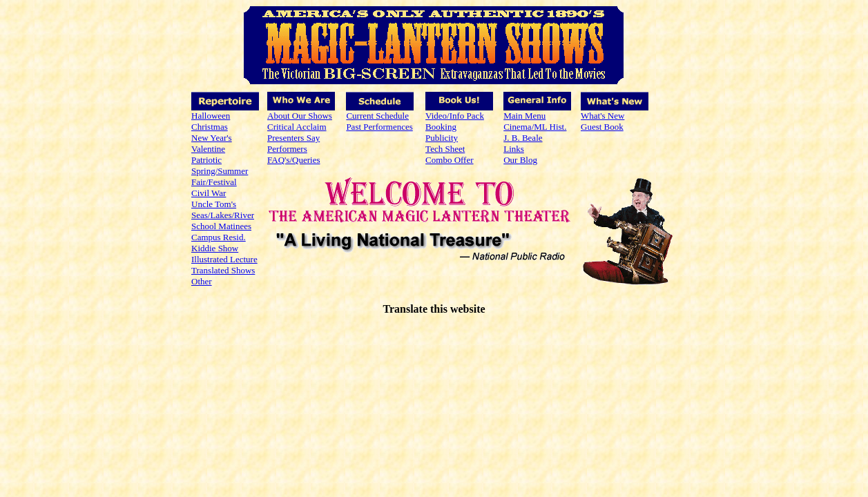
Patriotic (206, 160)
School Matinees (221, 226)
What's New (602, 116)
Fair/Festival (214, 182)
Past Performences (379, 127)
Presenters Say (293, 138)
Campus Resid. (219, 237)
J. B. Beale (523, 138)
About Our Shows (300, 116)
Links (514, 149)
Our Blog (520, 160)
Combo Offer (449, 160)
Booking (441, 127)
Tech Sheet (445, 149)
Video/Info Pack (455, 116)
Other (202, 281)
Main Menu (524, 116)
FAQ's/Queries (293, 160)
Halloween (211, 116)
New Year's (212, 138)
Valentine (208, 149)
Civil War (209, 193)
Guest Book (602, 127)
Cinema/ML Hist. (535, 127)
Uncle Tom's (214, 204)
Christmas (210, 127)
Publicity (442, 138)
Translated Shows (223, 270)
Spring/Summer (220, 171)
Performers (287, 149)
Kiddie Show (215, 248)
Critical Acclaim (297, 127)
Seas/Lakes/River (223, 215)
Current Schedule (377, 116)
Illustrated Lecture (224, 259)
